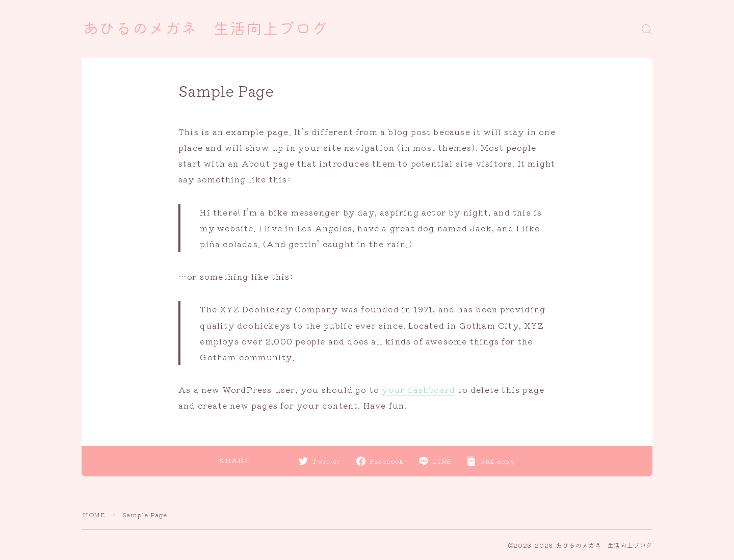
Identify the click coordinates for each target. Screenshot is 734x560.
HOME (94, 514)
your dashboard (418, 389)
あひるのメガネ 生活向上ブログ (205, 29)
